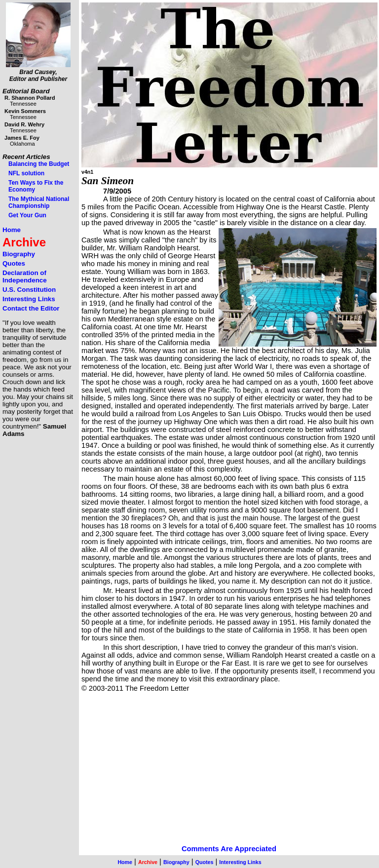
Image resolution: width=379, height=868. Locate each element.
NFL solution (26, 173)
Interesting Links (29, 299)
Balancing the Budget (39, 164)
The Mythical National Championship (39, 202)
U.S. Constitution (29, 290)
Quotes (14, 263)
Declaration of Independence (25, 276)
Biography (19, 254)
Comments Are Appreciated (229, 849)
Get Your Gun (27, 215)
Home (12, 230)
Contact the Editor (31, 308)
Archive (24, 242)
